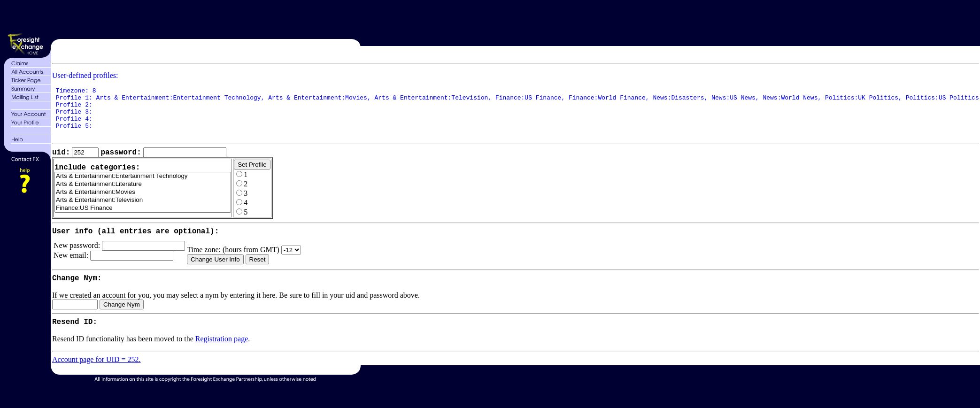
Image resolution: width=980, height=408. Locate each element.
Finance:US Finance (143, 220)
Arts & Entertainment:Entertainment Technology (143, 188)
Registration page (222, 359)
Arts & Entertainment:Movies (143, 204)
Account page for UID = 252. (96, 380)
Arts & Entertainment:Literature (143, 196)
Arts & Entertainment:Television (143, 212)
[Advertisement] (512, 18)
